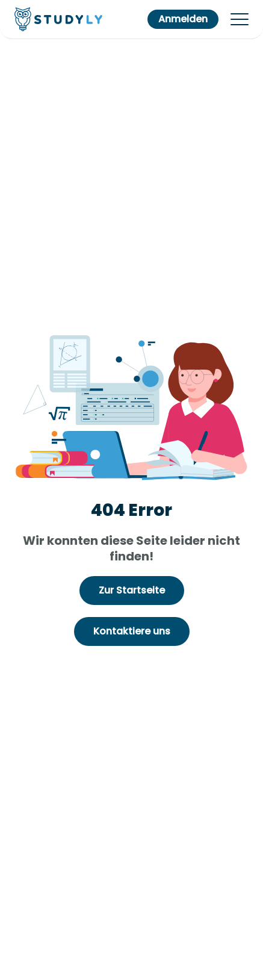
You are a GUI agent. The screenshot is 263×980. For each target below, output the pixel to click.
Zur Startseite (132, 590)
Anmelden (183, 19)
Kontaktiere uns (132, 631)
